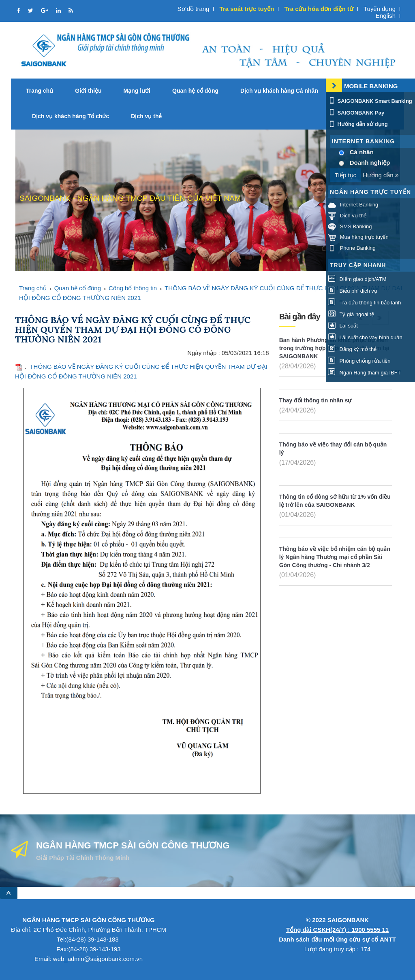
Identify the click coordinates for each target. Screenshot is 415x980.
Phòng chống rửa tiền (359, 361)
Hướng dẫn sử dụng (358, 124)
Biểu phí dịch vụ (353, 291)
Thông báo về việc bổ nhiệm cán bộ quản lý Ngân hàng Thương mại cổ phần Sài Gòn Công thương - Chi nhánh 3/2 (335, 557)
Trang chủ (40, 91)
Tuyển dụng (380, 9)
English (386, 16)
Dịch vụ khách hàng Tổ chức (71, 116)
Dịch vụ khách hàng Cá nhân (279, 91)
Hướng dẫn (381, 175)
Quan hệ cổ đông (195, 91)
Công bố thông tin (133, 288)
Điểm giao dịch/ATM (357, 279)
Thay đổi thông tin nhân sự (316, 400)
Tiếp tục (345, 175)
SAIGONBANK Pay (356, 113)
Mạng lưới (137, 91)
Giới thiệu (88, 91)
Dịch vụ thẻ (146, 116)
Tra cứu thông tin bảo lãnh (364, 303)
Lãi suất (343, 326)
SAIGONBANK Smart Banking (370, 101)
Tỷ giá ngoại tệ (351, 314)
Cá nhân (362, 152)
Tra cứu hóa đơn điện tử (319, 9)
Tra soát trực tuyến (247, 9)
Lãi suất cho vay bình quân (365, 337)
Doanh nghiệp (370, 163)
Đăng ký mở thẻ (352, 349)
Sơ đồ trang (194, 9)
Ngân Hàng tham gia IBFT (364, 373)
